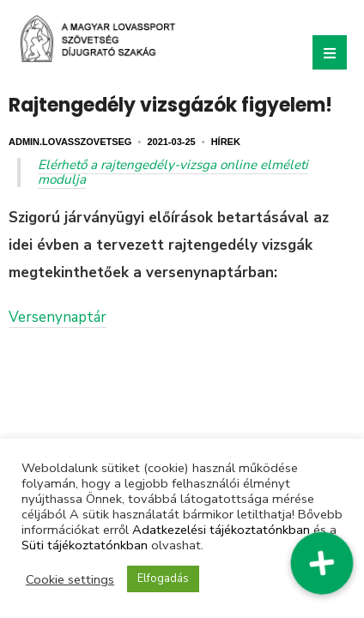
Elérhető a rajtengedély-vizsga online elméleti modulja (173, 172)
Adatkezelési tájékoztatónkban (221, 530)
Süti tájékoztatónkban (85, 545)
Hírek (226, 142)
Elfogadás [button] (163, 579)
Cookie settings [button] (70, 579)
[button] (322, 563)
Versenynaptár (58, 317)
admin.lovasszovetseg (70, 142)
